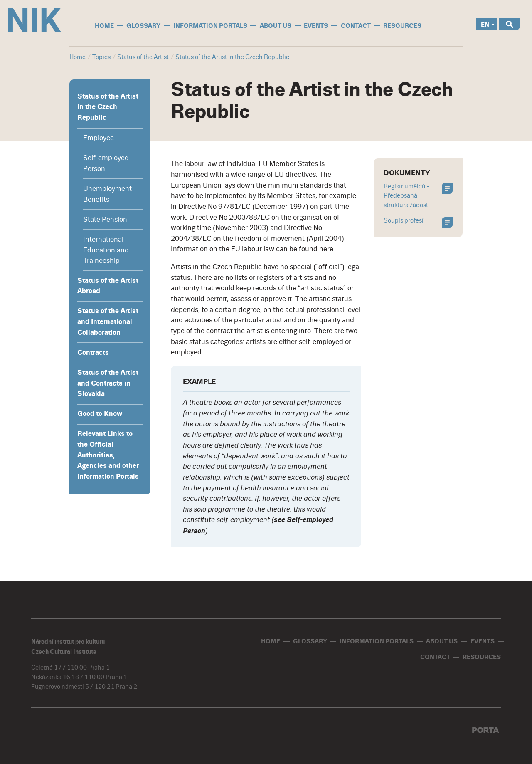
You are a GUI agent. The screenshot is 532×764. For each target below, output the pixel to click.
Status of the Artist (143, 57)
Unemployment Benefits (107, 194)
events (316, 26)
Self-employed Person (106, 163)
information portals (210, 26)
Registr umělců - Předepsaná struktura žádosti (418, 196)
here (326, 249)
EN (485, 25)
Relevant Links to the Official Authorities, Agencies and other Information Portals (108, 455)
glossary (143, 26)
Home (78, 57)
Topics (101, 57)
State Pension (105, 219)
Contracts (93, 353)
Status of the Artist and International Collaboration (108, 322)
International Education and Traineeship (106, 250)
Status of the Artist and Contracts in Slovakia (108, 383)
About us (276, 26)
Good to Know (100, 414)
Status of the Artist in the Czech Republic (108, 107)
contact (356, 26)
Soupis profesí (418, 221)
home (104, 26)
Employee (99, 138)
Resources (402, 26)
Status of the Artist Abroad (108, 286)
